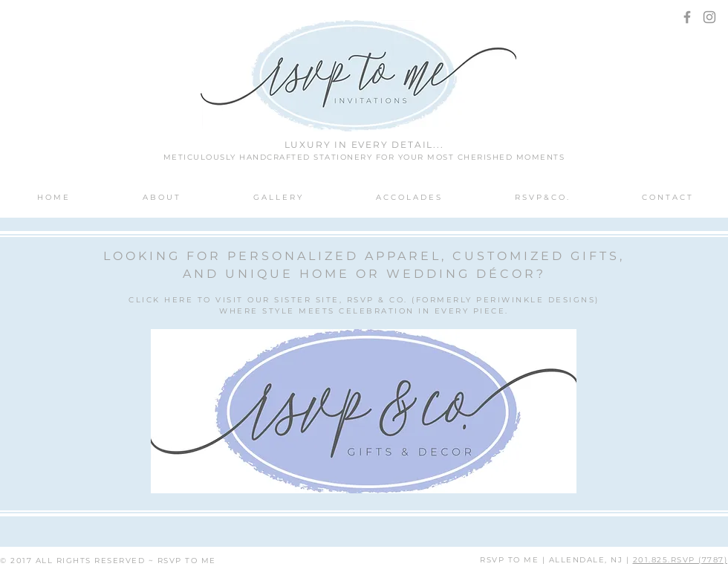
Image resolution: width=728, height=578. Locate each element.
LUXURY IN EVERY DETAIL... (364, 144)
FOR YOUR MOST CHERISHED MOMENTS (471, 157)
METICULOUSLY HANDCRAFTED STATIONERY (270, 157)
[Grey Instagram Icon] (709, 17)
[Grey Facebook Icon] (687, 17)
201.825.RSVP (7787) (680, 560)
